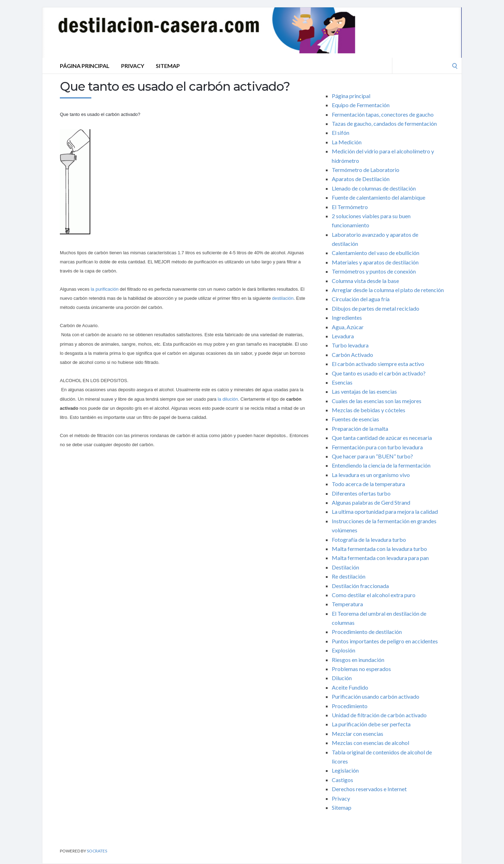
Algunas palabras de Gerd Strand (371, 502)
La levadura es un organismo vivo (371, 475)
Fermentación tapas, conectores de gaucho (383, 114)
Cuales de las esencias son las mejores (377, 401)
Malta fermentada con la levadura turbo (379, 549)
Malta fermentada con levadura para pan (380, 558)
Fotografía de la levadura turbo (369, 540)
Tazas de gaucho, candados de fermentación (384, 123)
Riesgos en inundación (358, 660)
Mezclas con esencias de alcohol (370, 743)
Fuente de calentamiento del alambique (379, 197)
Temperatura (347, 604)
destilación (283, 298)
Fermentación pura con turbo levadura (377, 447)
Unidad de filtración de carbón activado (379, 715)
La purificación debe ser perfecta (371, 724)
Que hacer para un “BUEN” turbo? (372, 456)
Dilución (342, 678)
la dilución (227, 399)
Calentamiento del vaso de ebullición (376, 253)
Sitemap (168, 66)
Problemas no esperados (361, 669)
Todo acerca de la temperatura (368, 484)
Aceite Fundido (350, 687)
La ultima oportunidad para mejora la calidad (385, 512)
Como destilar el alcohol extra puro (374, 595)
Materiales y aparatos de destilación (375, 262)
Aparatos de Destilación (361, 179)
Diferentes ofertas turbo (361, 493)
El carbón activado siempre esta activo (378, 364)
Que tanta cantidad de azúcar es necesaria (382, 438)
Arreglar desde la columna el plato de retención (388, 290)
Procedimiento (350, 706)
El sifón (341, 133)
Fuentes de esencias (355, 419)
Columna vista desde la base (365, 281)
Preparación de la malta (360, 428)
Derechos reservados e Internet (369, 789)
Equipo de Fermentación (361, 105)
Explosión (344, 650)
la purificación (105, 289)
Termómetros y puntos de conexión (374, 271)
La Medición (347, 142)
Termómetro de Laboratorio (366, 170)
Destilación (345, 567)
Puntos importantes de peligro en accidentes (385, 641)
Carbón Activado (352, 355)
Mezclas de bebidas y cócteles (369, 410)
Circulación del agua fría (361, 299)
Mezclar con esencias (358, 734)
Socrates (97, 851)
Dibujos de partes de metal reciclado (376, 308)
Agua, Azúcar (348, 327)
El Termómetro (350, 207)
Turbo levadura (350, 345)
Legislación (345, 770)
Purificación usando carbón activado (376, 696)
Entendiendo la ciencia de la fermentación (381, 465)
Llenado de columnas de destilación (374, 188)
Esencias (342, 382)
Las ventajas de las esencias (364, 391)
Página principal (85, 66)
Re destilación (349, 576)
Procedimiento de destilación (367, 632)
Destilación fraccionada (360, 586)
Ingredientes (347, 317)
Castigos (342, 780)
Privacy (133, 66)
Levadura (343, 336)
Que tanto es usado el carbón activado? (379, 373)
